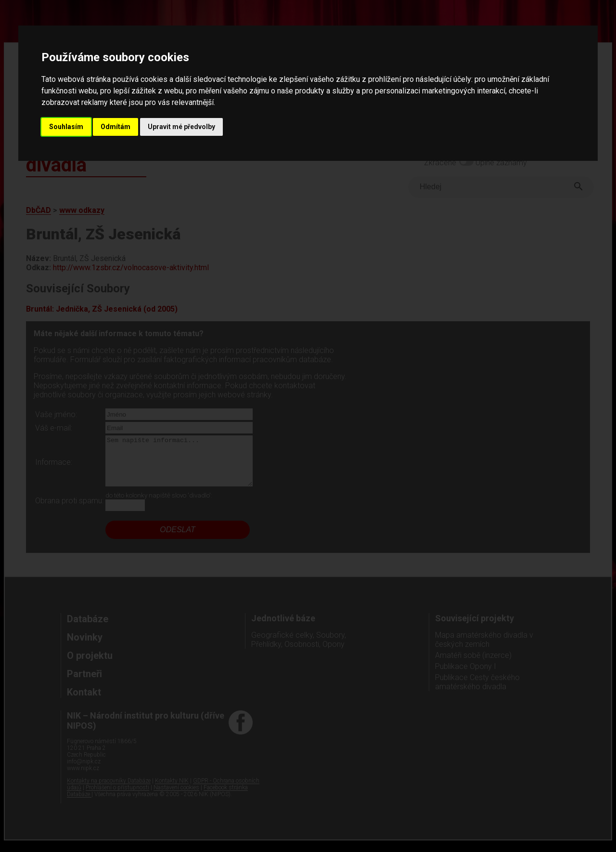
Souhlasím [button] (66, 127)
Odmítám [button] (115, 127)
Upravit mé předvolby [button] (181, 127)
